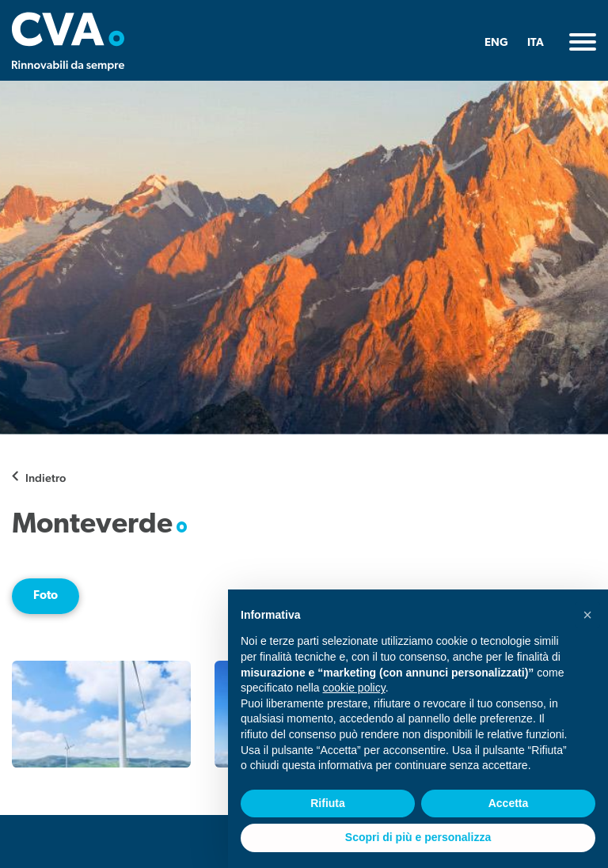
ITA (536, 43)
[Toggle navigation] (583, 42)
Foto (46, 595)
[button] (587, 615)
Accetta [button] (509, 803)
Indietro (46, 478)
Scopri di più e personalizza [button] (418, 837)
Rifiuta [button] (328, 803)
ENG (496, 43)
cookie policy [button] (354, 688)
